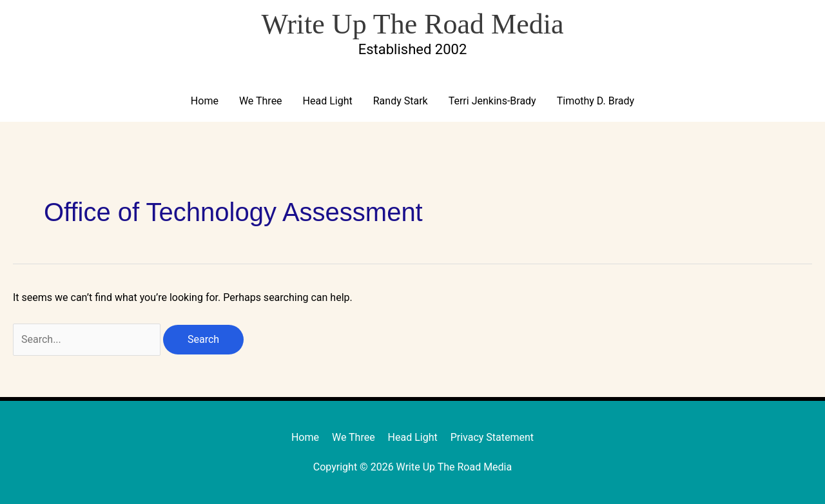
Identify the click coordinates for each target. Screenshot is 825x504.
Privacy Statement (492, 437)
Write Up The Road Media (412, 24)
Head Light (328, 101)
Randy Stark (401, 101)
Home (205, 101)
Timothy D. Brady (596, 101)
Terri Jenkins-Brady (492, 101)
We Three (261, 101)
